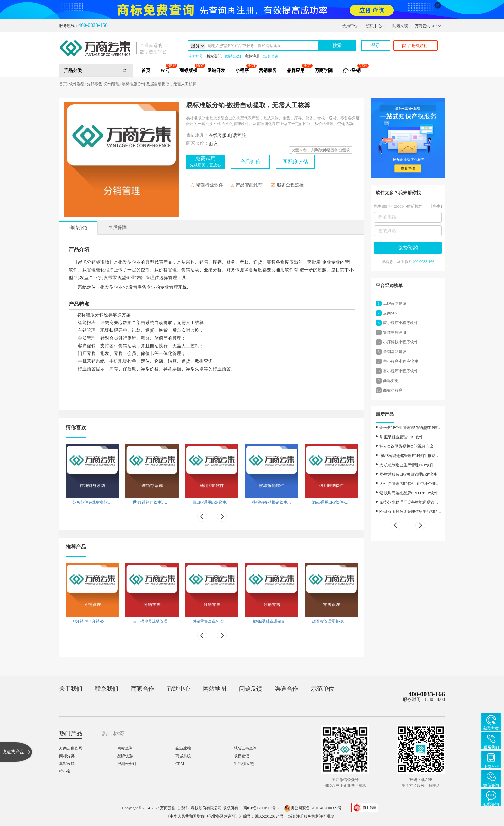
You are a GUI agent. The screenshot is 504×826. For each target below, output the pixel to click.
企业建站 (183, 748)
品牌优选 (125, 756)
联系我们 (107, 689)
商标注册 (252, 56)
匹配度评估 (295, 162)
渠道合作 (287, 689)
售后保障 (118, 227)
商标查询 (125, 748)
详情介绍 (78, 228)
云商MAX (392, 313)
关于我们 (71, 689)
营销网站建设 (395, 352)
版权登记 (214, 56)
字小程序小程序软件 (401, 361)
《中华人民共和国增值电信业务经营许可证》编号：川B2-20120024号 (225, 816)
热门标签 (113, 733)
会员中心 (350, 26)
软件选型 (77, 84)
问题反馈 (400, 26)
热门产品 (71, 733)
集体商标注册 (395, 332)
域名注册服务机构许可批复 (311, 816)
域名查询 (271, 56)
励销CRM (233, 56)
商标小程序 (393, 390)
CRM (180, 764)
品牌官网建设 (395, 304)
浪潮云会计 (127, 764)
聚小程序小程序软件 (401, 323)
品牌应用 (296, 71)
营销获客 (268, 71)
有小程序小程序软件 (401, 371)
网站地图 (215, 689)
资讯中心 (376, 26)
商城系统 (183, 756)
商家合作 (143, 689)
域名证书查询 (245, 748)
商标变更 (391, 381)
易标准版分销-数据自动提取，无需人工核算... (161, 84)
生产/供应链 (244, 764)
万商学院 (324, 71)
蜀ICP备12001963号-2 (261, 808)
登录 (376, 45)
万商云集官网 (71, 748)
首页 (146, 71)
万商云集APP (428, 26)
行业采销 (352, 71)
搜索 (337, 45)
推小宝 (65, 771)
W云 (165, 71)
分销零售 (94, 84)
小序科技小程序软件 (401, 342)
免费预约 (408, 248)
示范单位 (323, 689)
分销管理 (112, 84)
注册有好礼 (415, 46)
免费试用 (205, 161)
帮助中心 (179, 689)
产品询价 (250, 162)
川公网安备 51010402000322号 (313, 808)
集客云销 (67, 764)
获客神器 (195, 56)
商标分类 (67, 756)
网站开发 (216, 71)
